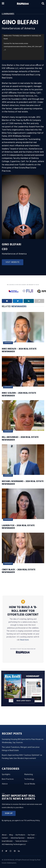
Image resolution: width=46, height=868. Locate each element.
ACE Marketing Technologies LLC (14, 844)
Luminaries (8, 343)
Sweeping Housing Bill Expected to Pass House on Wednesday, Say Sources (23, 741)
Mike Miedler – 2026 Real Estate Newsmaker (19, 350)
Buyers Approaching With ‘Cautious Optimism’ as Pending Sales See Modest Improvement (22, 757)
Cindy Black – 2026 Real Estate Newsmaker (19, 571)
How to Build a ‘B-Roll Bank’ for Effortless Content (23, 611)
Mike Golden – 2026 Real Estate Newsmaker (19, 394)
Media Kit (31, 838)
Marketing (29, 774)
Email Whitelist (7, 841)
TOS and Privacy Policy (32, 821)
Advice (5, 784)
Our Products (20, 835)
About (4, 835)
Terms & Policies (21, 841)
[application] (23, 47)
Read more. (25, 640)
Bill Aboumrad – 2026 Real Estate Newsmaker (20, 439)
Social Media (30, 784)
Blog (11, 835)
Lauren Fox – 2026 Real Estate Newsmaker (18, 527)
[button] (9, 813)
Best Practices (8, 779)
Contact (5, 838)
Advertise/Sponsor (18, 838)
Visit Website (13, 262)
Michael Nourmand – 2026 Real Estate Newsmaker (23, 483)
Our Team (31, 835)
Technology (29, 779)
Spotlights (6, 774)
